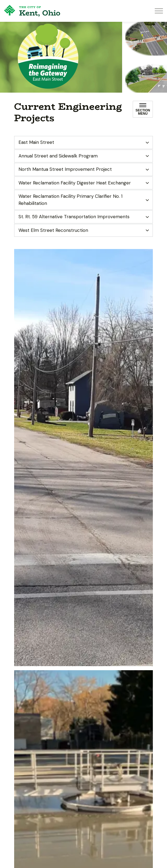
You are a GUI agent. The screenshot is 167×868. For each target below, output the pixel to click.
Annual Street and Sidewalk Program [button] (58, 156)
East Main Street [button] (36, 142)
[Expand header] (159, 11)
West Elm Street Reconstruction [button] (53, 230)
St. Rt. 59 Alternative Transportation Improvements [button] (74, 217)
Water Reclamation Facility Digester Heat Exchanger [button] (75, 183)
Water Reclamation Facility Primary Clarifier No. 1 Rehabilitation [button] (70, 200)
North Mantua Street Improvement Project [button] (65, 169)
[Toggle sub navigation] (143, 109)
